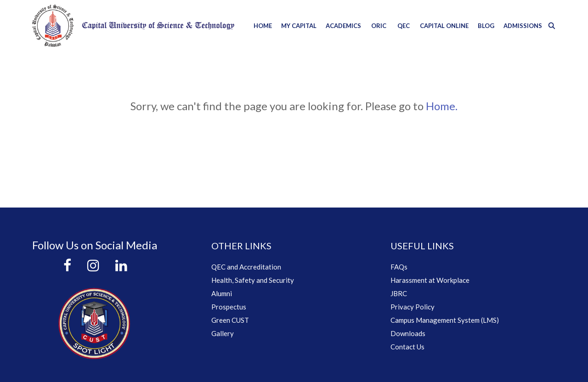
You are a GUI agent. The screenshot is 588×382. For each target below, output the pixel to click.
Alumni (222, 293)
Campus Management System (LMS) (445, 320)
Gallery (223, 333)
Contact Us (407, 347)
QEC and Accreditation (246, 267)
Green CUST (230, 320)
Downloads (408, 333)
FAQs (399, 267)
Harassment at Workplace (430, 280)
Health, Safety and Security (253, 280)
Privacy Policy (413, 307)
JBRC (399, 293)
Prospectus (229, 307)
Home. (442, 106)
